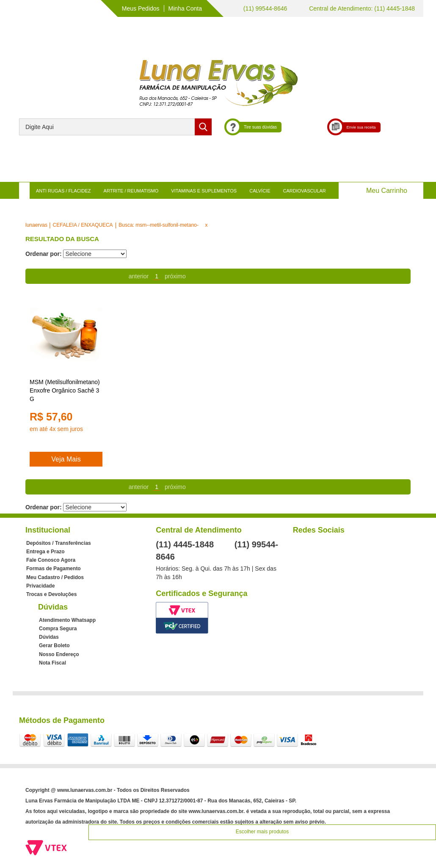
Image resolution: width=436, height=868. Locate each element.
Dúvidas (49, 637)
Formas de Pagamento (54, 569)
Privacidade (40, 586)
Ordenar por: (44, 254)
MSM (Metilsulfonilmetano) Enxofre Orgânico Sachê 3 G (65, 390)
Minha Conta (185, 8)
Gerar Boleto (54, 646)
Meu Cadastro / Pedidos (55, 577)
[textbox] (115, 127)
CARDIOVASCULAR (305, 191)
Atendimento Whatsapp (67, 620)
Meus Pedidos (141, 8)
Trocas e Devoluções (51, 594)
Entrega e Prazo (46, 552)
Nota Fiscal (52, 663)
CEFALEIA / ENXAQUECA (83, 225)
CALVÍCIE (260, 191)
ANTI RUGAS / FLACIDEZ (63, 191)
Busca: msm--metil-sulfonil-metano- (159, 225)
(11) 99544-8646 (264, 8)
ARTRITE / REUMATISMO (131, 191)
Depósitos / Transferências (59, 543)
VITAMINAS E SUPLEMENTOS (204, 191)
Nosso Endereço (59, 654)
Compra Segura (58, 629)
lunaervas (36, 225)
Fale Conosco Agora (51, 560)
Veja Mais (66, 459)
